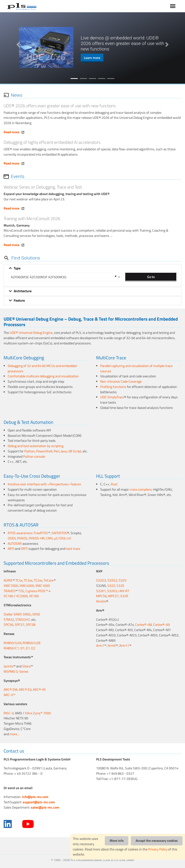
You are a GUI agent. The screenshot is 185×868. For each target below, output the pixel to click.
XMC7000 (11, 586)
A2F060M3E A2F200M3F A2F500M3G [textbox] (39, 277)
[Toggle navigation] (173, 6)
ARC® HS (39, 690)
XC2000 (22, 596)
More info (117, 841)
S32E (120, 586)
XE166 (34, 596)
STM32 (9, 620)
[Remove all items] (115, 276)
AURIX (8, 580)
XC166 (8, 596)
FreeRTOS (41, 533)
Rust (114, 484)
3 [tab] (92, 79)
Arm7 (100, 646)
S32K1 (101, 591)
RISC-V (9, 713)
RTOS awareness (20, 533)
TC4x (19, 580)
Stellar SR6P (12, 614)
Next (167, 44)
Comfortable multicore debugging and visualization (43, 376)
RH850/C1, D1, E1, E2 (19, 648)
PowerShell (44, 451)
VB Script (75, 451)
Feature (19, 300)
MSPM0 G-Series (16, 672)
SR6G (27, 614)
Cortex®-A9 (162, 625)
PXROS (22, 538)
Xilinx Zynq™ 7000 (38, 713)
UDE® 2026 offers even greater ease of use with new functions (60, 106)
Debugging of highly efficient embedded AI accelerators (52, 142)
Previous (18, 44)
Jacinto (8, 666)
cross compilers (141, 489)
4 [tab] (102, 79)
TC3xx (28, 580)
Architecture (23, 291)
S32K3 (112, 591)
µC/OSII (60, 538)
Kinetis (101, 601)
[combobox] (65, 277)
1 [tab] (74, 79)
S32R (124, 596)
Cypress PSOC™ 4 (38, 591)
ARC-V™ (9, 695)
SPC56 (8, 625)
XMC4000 (27, 586)
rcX (69, 538)
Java (64, 451)
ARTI (11, 549)
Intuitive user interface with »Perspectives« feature (44, 484)
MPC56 (101, 596)
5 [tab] (111, 79)
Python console (34, 456)
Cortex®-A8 (143, 625)
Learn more (92, 58)
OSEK (12, 538)
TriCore (49, 580)
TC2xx (38, 580)
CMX (49, 538)
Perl (56, 451)
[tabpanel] (92, 47)
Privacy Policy (158, 849)
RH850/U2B (32, 643)
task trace (73, 549)
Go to (151, 277)
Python (30, 451)
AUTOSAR (15, 544)
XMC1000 (43, 586)
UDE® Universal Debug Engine (31, 333)
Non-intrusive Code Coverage (121, 381)
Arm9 (112, 646)
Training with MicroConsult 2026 (32, 219)
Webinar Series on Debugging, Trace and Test (43, 187)
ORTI (24, 549)
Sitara (26, 666)
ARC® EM (10, 690)
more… (15, 734)
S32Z (111, 586)
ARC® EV (25, 690)
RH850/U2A (12, 643)
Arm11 (124, 646)
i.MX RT (124, 591)
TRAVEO (10, 591)
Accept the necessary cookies (157, 841)
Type (17, 268)
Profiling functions (113, 387)
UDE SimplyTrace (112, 397)
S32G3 (101, 580)
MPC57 (113, 596)
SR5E (36, 614)
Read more (14, 132)
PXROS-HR (37, 538)
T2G (21, 591)
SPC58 (31, 625)
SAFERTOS (59, 533)
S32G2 (112, 580)
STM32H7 (23, 620)
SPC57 (20, 625)
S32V (123, 580)
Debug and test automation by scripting (36, 446)
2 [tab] (83, 79)
